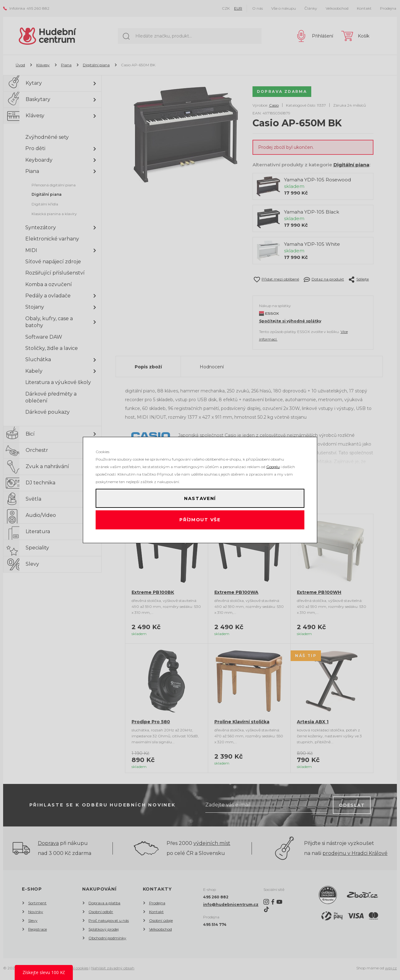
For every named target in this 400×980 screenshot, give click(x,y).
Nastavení (200, 497)
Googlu (273, 463)
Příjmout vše (200, 522)
